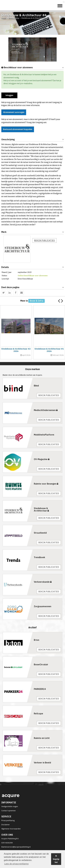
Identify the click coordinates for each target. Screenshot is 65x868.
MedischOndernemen (46, 410)
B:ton (37, 640)
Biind (36, 386)
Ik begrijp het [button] (56, 859)
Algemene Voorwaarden (11, 829)
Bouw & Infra (14, 18)
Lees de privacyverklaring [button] (16, 864)
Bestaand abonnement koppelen (18, 129)
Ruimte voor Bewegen (46, 484)
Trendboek (39, 557)
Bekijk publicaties (45, 240)
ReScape (38, 714)
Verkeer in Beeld (42, 763)
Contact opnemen (8, 811)
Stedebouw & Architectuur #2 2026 (18, 350)
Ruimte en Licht (42, 738)
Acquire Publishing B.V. (10, 839)
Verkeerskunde (43, 582)
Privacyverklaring (8, 820)
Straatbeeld (40, 533)
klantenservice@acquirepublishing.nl (16, 847)
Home (4, 18)
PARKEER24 (40, 689)
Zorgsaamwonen (43, 606)
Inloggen (9, 95)
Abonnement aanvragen (14, 112)
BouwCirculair (41, 664)
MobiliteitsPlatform (44, 435)
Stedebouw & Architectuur (41, 509)
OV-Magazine (42, 459)
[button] (62, 301)
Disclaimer (6, 825)
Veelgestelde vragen (10, 806)
